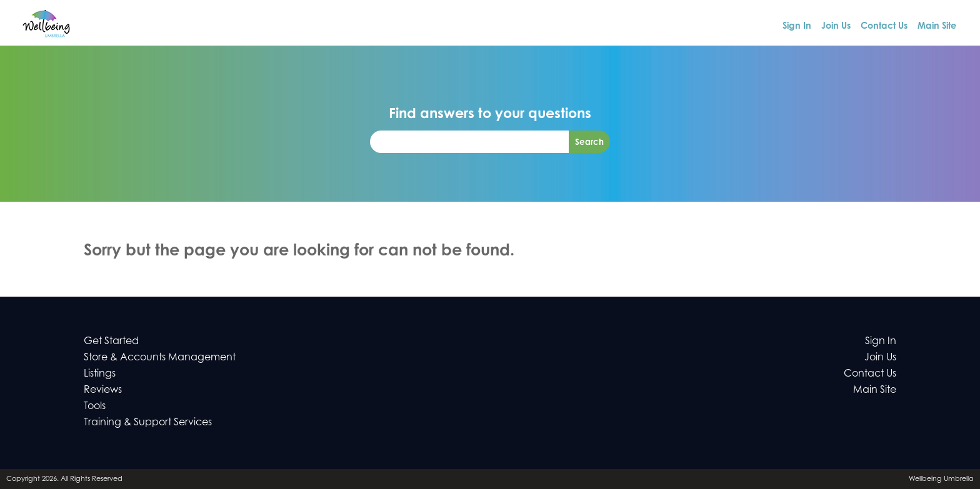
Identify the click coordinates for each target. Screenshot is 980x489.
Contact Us (884, 25)
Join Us (836, 25)
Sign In (797, 25)
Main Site (937, 25)
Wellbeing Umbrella (941, 478)
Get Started (111, 340)
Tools (95, 405)
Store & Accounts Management (160, 357)
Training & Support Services (148, 422)
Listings (100, 373)
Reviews (103, 389)
